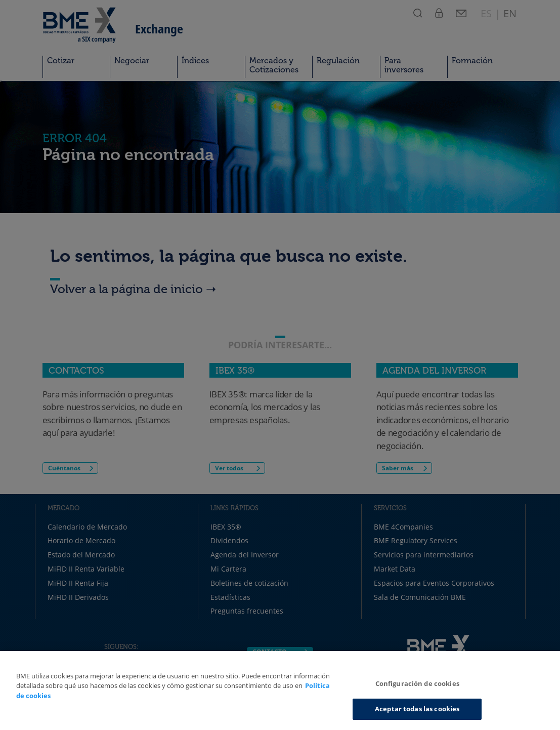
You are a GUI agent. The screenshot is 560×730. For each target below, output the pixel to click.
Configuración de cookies (417, 683)
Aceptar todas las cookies (417, 709)
